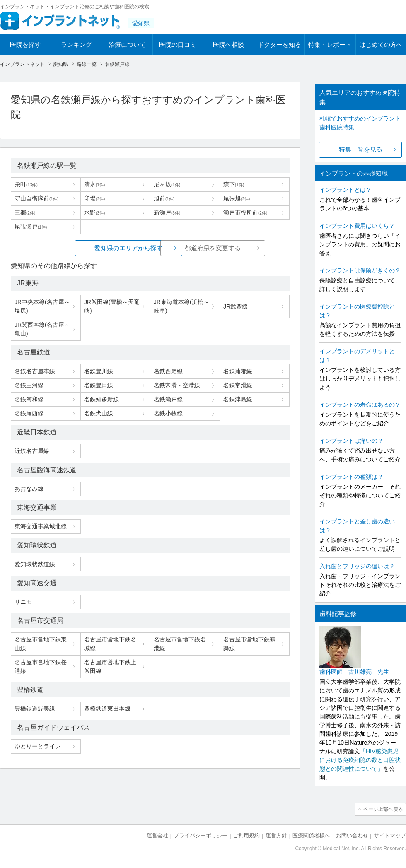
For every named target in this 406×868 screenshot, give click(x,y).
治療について (127, 45)
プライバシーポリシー (201, 835)
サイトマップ (390, 835)
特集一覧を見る (361, 149)
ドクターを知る (279, 45)
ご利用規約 (246, 835)
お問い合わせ (352, 835)
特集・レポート (330, 45)
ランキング (76, 45)
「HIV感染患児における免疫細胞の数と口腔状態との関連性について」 (360, 760)
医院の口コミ (178, 45)
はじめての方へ (381, 45)
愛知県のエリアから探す (88, 248)
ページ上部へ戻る (382, 809)
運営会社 (157, 835)
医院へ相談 (228, 45)
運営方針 (276, 835)
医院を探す (25, 45)
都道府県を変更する (212, 248)
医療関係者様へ (311, 835)
